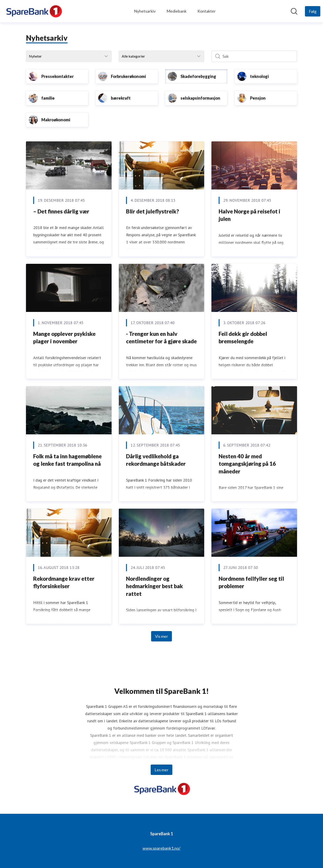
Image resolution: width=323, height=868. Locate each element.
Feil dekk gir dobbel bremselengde (243, 338)
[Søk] (254, 56)
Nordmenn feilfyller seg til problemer (251, 582)
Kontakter (207, 11)
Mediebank (177, 11)
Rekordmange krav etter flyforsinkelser (64, 582)
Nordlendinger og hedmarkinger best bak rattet (154, 586)
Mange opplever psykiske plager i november (64, 338)
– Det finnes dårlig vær (61, 211)
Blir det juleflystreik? (152, 211)
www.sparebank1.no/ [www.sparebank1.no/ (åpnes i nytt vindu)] (161, 848)
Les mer (161, 770)
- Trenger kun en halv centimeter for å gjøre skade (161, 338)
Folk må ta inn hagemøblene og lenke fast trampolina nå (67, 460)
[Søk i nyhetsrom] (294, 11)
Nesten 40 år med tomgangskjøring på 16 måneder (247, 464)
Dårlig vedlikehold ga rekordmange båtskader (156, 460)
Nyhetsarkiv (145, 11)
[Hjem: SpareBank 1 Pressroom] (34, 11)
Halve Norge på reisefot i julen (249, 215)
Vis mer (161, 636)
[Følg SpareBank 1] (313, 11)
